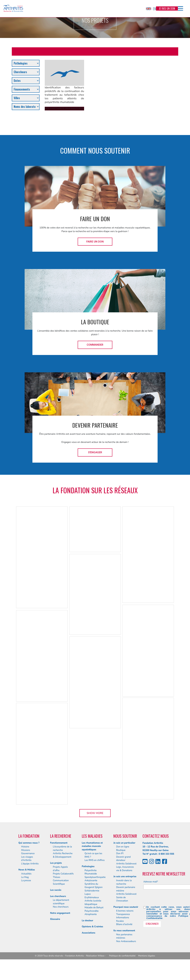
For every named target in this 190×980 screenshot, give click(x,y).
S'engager (95, 452)
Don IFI (120, 853)
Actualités (26, 874)
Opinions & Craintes (92, 927)
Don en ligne (123, 847)
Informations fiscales (123, 919)
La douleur (88, 921)
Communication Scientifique (61, 882)
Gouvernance (28, 853)
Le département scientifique (61, 902)
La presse (26, 881)
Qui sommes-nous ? (29, 843)
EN (151, 9)
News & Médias (27, 870)
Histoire (25, 847)
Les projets (56, 863)
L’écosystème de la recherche (62, 848)
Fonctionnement (59, 843)
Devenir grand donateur (123, 859)
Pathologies (88, 866)
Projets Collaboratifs (63, 874)
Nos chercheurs (61, 907)
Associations (89, 933)
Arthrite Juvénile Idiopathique (93, 903)
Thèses (57, 877)
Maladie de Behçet (94, 908)
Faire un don (95, 242)
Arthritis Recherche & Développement (63, 855)
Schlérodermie (92, 891)
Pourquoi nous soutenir (126, 907)
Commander (95, 345)
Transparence (123, 914)
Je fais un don (167, 8)
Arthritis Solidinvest (126, 864)
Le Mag (25, 877)
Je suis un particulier (124, 843)
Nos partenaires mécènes (124, 936)
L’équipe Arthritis (30, 864)
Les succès (56, 890)
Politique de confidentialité (122, 956)
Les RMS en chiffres (95, 860)
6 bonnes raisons (125, 911)
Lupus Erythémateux (92, 896)
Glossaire (55, 919)
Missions (26, 850)
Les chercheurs (58, 896)
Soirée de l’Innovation (122, 899)
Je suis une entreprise (125, 877)
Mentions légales (147, 956)
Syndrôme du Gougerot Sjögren (94, 886)
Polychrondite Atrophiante (92, 913)
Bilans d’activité (124, 924)
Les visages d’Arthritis (27, 859)
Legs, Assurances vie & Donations (125, 869)
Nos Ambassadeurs (126, 941)
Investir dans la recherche (124, 882)
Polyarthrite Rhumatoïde (91, 872)
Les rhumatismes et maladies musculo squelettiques (92, 846)
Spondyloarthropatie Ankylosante (95, 879)
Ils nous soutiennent (124, 931)
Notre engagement (60, 913)
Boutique (121, 850)
